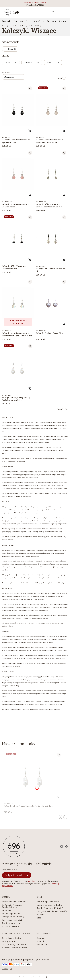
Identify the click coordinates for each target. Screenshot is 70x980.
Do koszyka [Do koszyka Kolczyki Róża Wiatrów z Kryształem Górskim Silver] (64, 195)
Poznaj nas (42, 944)
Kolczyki (25, 26)
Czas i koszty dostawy (12, 938)
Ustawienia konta (10, 926)
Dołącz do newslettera (17, 875)
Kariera (41, 915)
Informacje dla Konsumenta (15, 902)
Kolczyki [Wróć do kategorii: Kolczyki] (10, 49)
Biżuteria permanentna (48, 902)
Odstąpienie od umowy (13, 917)
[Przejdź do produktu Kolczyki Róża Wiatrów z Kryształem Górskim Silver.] (52, 174)
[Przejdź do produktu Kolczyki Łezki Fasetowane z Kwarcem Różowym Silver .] (52, 110)
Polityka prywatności (12, 920)
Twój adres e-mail (10, 870)
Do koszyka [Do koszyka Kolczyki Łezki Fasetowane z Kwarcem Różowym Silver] (64, 131)
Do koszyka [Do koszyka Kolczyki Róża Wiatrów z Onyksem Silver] (30, 260)
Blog (39, 918)
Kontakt (41, 938)
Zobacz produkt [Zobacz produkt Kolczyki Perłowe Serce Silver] (64, 324)
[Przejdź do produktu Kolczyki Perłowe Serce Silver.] (52, 303)
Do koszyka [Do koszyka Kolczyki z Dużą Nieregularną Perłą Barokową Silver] (30, 388)
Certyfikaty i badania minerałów (52, 911)
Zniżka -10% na (30, 2)
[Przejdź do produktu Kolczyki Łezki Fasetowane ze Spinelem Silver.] (18, 110)
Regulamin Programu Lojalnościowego (12, 906)
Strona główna (7, 26)
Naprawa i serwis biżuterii (14, 948)
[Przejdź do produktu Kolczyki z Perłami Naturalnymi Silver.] (52, 239)
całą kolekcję (41, 2)
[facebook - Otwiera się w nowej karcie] (66, 847)
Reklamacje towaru (11, 914)
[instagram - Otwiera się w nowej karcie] (62, 847)
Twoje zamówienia (11, 923)
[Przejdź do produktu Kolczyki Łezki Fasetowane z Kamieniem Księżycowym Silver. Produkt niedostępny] (18, 303)
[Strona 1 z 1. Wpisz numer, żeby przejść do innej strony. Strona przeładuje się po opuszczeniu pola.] (64, 78)
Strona (59, 78)
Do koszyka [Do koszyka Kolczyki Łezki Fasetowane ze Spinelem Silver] (30, 131)
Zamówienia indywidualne (50, 905)
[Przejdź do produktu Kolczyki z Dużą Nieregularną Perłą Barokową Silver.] (18, 368)
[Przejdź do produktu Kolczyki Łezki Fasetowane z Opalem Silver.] (18, 174)
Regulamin (33, 881)
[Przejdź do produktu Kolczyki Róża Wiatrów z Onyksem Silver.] (18, 239)
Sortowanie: (7, 72)
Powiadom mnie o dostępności (18, 322)
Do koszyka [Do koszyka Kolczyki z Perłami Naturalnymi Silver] (64, 260)
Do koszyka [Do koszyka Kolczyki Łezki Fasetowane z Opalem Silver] (30, 195)
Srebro (17, 26)
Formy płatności (10, 941)
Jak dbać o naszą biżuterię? (50, 908)
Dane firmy (42, 941)
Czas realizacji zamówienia (15, 944)
